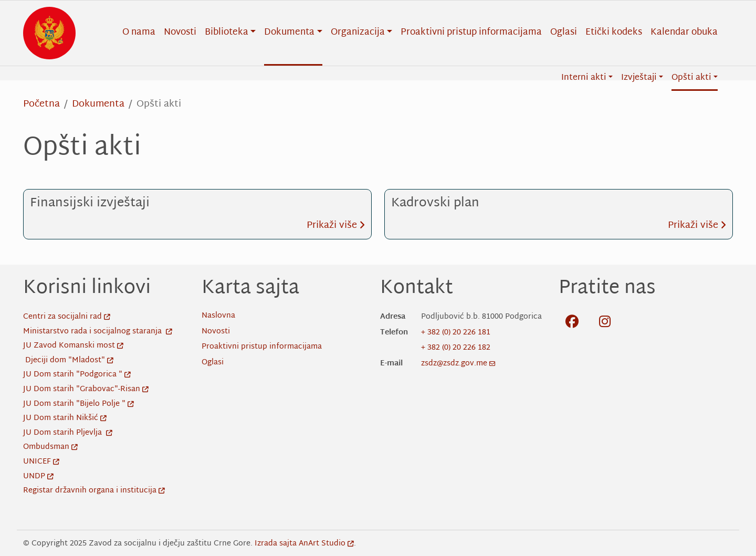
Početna (41, 104)
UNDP (38, 476)
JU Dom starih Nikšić (65, 418)
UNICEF (41, 462)
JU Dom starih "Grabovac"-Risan (86, 389)
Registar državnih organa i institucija (94, 491)
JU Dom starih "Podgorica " (77, 375)
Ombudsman (50, 447)
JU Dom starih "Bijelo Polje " (78, 404)
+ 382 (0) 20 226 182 (456, 348)
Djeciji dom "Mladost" (69, 360)
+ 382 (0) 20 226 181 (456, 333)
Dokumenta (98, 104)
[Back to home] (49, 33)
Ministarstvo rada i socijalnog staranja (98, 332)
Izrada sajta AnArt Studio (304, 544)
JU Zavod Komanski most (73, 346)
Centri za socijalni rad (67, 317)
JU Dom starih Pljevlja (68, 433)
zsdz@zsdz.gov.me (458, 364)
